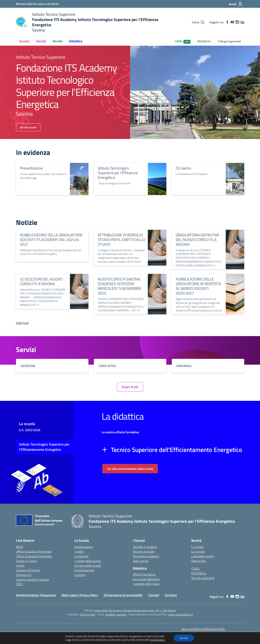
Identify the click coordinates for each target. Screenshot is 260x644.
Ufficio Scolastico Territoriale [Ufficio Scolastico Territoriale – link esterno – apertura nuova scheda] (34, 556)
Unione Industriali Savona (33, 579)
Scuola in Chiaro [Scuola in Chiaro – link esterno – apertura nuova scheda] (26, 561)
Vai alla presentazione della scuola (130, 469)
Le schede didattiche (146, 579)
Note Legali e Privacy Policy (80, 595)
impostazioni (157, 640)
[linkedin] (242, 22)
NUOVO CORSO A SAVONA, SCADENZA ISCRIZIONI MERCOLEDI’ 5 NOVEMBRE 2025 (120, 286)
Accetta (184, 638)
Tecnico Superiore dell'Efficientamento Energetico (177, 450)
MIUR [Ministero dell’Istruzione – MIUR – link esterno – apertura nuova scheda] (20, 547)
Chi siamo (183, 168)
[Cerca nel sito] (198, 22)
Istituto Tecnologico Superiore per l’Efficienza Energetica (118, 173)
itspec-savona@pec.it (180, 614)
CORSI (182, 41)
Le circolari (198, 551)
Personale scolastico (146, 556)
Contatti (154, 595)
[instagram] (237, 22)
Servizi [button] (41, 41)
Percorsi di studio (144, 551)
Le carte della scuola (88, 565)
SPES (19, 584)
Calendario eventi (203, 556)
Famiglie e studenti (145, 547)
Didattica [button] (76, 41)
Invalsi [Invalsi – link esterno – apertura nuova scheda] (20, 565)
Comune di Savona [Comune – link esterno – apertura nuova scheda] (28, 570)
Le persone (82, 556)
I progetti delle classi (146, 584)
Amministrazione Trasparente (36, 595)
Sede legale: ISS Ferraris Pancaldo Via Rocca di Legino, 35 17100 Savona (135, 610)
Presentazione (31, 168)
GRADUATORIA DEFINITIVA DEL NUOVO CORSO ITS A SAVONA (197, 240)
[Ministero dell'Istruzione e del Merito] (37, 4)
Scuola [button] (24, 41)
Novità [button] (57, 41)
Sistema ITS (24, 575)
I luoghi (79, 551)
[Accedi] (236, 4)
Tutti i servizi (141, 561)
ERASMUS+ (204, 41)
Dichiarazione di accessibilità (123, 595)
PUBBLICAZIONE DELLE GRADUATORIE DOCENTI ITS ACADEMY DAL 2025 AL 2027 (51, 240)
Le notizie (197, 547)
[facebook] (227, 22)
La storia (80, 575)
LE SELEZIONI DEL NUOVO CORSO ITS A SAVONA (41, 281)
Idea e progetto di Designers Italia (203, 629)
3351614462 (88, 614)
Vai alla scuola (28, 127)
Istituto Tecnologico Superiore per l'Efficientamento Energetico (44, 447)
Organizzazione (84, 570)
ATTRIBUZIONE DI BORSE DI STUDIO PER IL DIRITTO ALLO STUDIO (121, 240)
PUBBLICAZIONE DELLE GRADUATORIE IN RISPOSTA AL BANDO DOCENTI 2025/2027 (198, 286)
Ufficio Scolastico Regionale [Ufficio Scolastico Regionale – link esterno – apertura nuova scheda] (34, 551)
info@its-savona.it (116, 614)
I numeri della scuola (88, 561)
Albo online (199, 561)
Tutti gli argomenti (229, 41)
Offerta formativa (144, 574)
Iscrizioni (171, 595)
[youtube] (232, 22)
